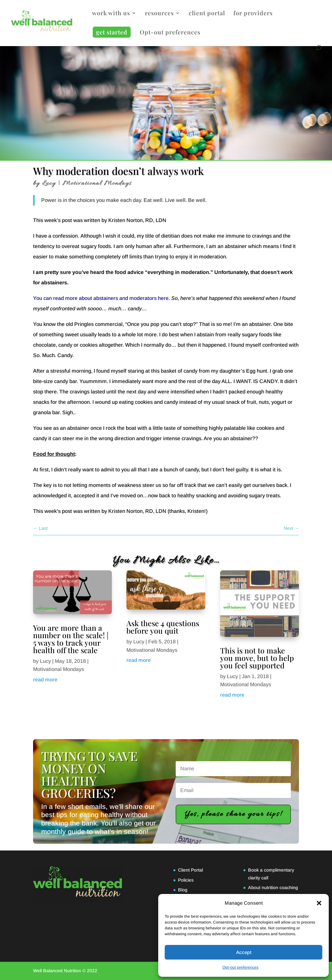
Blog (183, 890)
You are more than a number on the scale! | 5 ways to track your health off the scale (71, 639)
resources (159, 14)
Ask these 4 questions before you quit (163, 627)
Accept (244, 952)
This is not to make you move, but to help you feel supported (257, 658)
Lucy (49, 183)
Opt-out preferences (240, 967)
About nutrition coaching (273, 887)
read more (45, 680)
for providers (253, 14)
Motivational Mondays (97, 183)
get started (112, 32)
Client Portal (190, 870)
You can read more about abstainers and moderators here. (101, 298)
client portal (207, 14)
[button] (319, 903)
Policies (186, 880)
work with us (111, 14)
